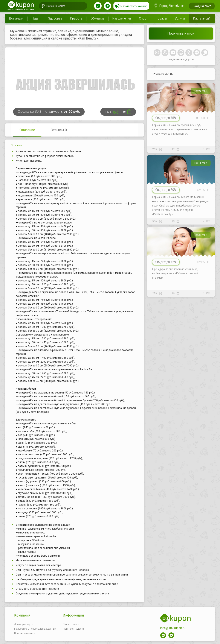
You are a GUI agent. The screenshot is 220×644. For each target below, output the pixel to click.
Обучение (97, 18)
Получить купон (181, 33)
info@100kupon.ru (173, 628)
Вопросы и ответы (25, 633)
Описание (27, 130)
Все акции (16, 18)
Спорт (143, 18)
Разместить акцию (134, 6)
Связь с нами (71, 624)
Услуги (180, 18)
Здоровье (55, 18)
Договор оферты (24, 624)
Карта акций (202, 18)
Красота (76, 18)
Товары (161, 18)
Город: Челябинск (170, 6)
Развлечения (122, 18)
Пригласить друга (73, 629)
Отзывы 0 (59, 130)
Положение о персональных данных (35, 629)
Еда (36, 18)
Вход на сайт (202, 6)
